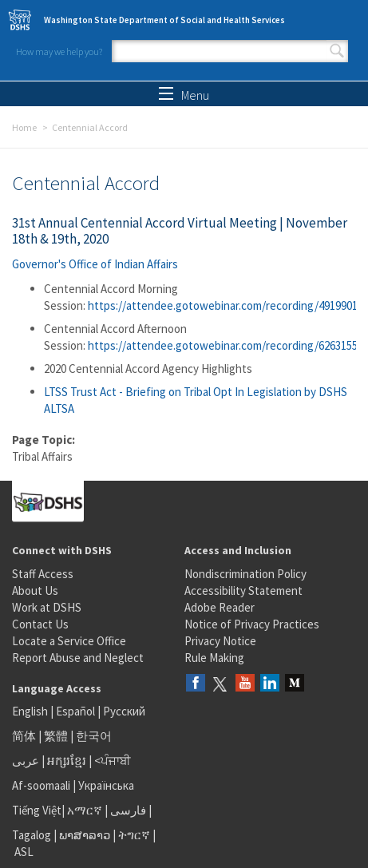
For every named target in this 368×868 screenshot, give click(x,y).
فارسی (127, 810)
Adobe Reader (220, 607)
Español (75, 711)
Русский (124, 711)
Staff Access (43, 574)
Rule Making (214, 658)
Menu (184, 95)
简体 (24, 736)
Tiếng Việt (37, 810)
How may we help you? (59, 52)
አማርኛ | (87, 810)
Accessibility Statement (243, 591)
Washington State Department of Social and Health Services (164, 20)
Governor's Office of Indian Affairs (95, 264)
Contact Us (40, 624)
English (31, 711)
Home (24, 127)
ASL (24, 852)
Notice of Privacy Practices (252, 624)
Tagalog (32, 835)
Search (337, 51)
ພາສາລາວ (85, 835)
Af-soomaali (41, 785)
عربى (26, 761)
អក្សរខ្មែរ (67, 761)
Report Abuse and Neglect (78, 658)
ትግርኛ (134, 835)
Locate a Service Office (69, 641)
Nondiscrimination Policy (245, 574)
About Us (35, 591)
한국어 (94, 736)
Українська (106, 785)
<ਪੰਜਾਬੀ (113, 761)
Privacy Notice (220, 641)
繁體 (57, 736)
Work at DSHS (47, 607)
